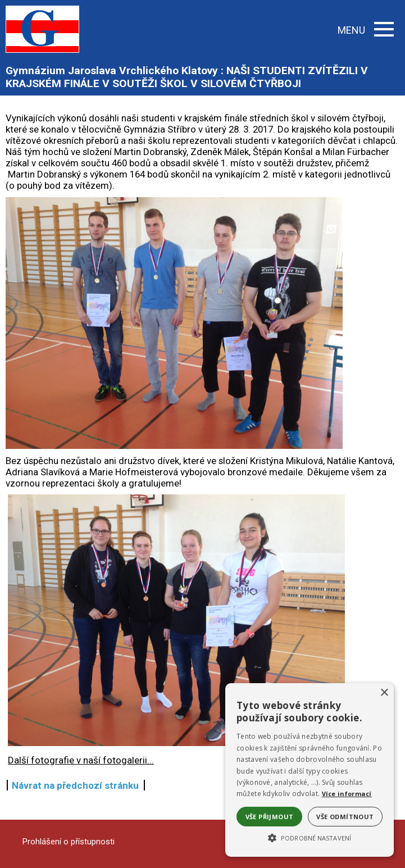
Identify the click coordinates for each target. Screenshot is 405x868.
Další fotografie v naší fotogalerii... (81, 760)
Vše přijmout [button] (270, 817)
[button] (310, 837)
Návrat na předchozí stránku (75, 785)
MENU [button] (366, 30)
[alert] (310, 770)
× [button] (384, 693)
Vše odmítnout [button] (345, 817)
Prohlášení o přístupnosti (69, 842)
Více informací (347, 794)
